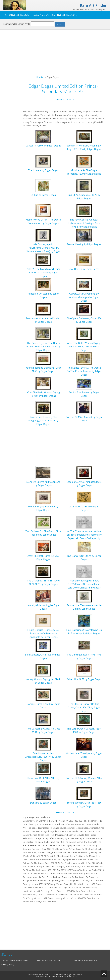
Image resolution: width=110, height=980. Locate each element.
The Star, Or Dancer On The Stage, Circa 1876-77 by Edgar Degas (84, 707)
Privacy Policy (8, 965)
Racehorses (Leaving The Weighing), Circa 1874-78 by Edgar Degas (43, 421)
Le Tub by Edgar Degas (43, 195)
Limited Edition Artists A (84, 961)
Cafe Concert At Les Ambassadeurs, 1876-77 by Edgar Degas (43, 757)
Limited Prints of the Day (44, 15)
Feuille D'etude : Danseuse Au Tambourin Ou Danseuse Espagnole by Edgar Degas (43, 633)
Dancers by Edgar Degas (43, 803)
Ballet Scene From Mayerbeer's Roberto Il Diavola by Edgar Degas (43, 273)
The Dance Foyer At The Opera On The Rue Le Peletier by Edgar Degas (84, 371)
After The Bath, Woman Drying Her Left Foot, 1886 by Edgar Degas (84, 347)
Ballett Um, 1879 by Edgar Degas (84, 679)
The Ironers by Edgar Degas (43, 170)
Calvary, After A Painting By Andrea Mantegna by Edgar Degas (84, 297)
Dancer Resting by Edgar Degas (84, 244)
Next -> (70, 100)
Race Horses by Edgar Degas (84, 269)
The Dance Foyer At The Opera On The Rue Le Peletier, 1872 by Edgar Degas (43, 347)
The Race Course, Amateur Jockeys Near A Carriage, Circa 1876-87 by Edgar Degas (84, 223)
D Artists (40, 77)
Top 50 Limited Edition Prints (18, 15)
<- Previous (59, 100)
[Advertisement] (55, 55)
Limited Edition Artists (67, 15)
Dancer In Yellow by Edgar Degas (43, 146)
